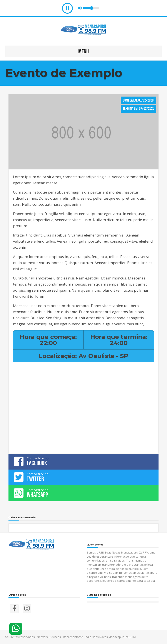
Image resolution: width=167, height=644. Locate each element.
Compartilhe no (83, 461)
